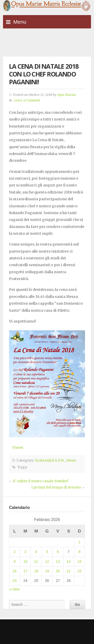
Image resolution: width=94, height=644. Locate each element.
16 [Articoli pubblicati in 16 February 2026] (15, 571)
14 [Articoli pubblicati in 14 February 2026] (69, 561)
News (71, 460)
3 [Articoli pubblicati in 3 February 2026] (25, 552)
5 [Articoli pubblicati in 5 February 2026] (47, 552)
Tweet (18, 448)
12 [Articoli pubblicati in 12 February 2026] (47, 561)
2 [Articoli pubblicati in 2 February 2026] (15, 552)
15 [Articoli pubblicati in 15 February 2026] (79, 561)
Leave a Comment (27, 100)
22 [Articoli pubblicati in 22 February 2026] (79, 571)
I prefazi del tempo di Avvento (56, 487)
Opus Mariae (67, 95)
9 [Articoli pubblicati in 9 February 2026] (15, 561)
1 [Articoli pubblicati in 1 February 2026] (79, 542)
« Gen (14, 589)
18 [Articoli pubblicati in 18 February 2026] (36, 571)
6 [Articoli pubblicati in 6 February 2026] (58, 552)
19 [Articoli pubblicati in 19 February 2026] (47, 571)
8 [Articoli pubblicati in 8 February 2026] (79, 552)
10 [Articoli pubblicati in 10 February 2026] (25, 561)
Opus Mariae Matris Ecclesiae (47, 6)
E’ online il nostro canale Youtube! (41, 481)
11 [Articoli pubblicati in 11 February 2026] (36, 561)
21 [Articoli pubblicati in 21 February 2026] (69, 571)
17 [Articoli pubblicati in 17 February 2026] (25, 571)
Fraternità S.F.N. (50, 460)
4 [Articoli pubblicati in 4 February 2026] (36, 552)
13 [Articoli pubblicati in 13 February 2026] (58, 561)
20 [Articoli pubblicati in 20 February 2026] (58, 571)
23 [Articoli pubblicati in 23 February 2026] (15, 581)
